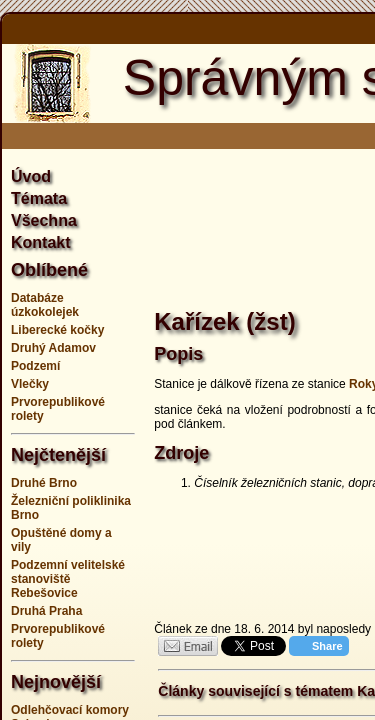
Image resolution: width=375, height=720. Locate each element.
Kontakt (41, 242)
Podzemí (35, 366)
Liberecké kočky (57, 330)
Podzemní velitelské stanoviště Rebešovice (68, 579)
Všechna (44, 220)
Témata (39, 198)
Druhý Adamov (53, 348)
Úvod (31, 176)
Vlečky (30, 384)
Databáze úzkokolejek (45, 305)
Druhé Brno (44, 483)
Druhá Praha (46, 611)
